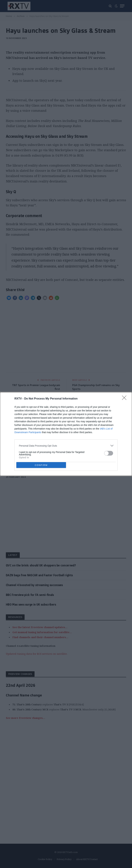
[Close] (125, 399)
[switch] (109, 453)
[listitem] (66, 446)
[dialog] (66, 434)
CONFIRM (41, 465)
